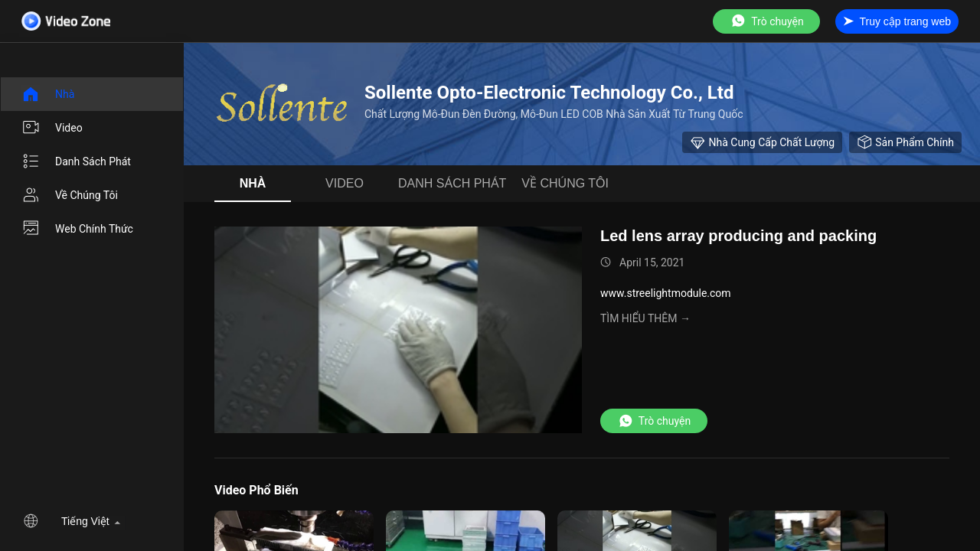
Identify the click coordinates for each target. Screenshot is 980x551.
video (52, 128)
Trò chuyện (766, 21)
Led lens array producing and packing (738, 236)
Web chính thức (77, 229)
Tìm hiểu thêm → (645, 318)
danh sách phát (76, 161)
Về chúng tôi (70, 195)
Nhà (48, 94)
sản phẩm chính (905, 142)
